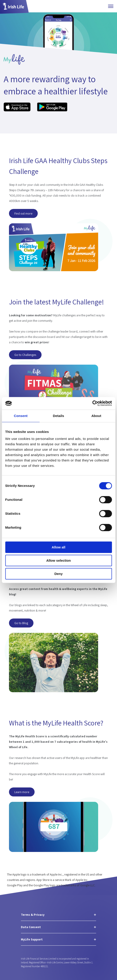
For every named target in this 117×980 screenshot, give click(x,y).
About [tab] (96, 416)
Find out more (23, 213)
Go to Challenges (25, 355)
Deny (58, 574)
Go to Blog (21, 623)
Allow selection (58, 560)
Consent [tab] (21, 416)
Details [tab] (59, 416)
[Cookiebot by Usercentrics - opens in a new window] (92, 403)
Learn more (22, 792)
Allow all (58, 547)
